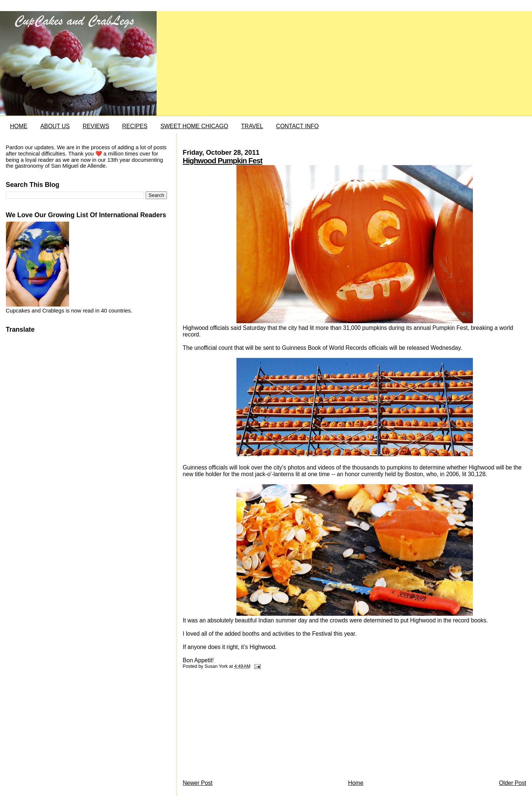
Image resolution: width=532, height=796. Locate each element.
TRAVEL (252, 126)
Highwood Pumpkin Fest (223, 161)
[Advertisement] (238, 726)
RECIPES (135, 126)
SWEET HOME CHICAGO (194, 126)
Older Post (513, 783)
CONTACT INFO (297, 126)
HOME (19, 126)
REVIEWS (96, 126)
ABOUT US (55, 126)
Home (356, 783)
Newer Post (198, 783)
